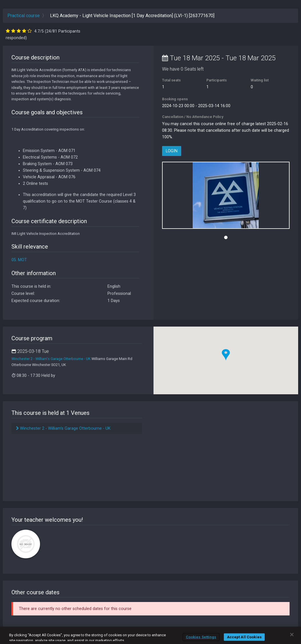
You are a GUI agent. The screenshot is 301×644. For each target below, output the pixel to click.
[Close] (292, 635)
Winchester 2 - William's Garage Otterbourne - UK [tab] (63, 428)
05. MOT (19, 260)
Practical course (24, 16)
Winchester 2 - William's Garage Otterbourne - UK (51, 359)
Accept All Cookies (244, 637)
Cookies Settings (201, 637)
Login (172, 151)
